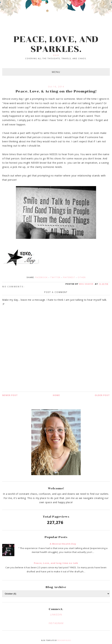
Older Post (102, 395)
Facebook (41, 278)
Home (56, 395)
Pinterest (69, 278)
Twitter (55, 278)
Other (82, 278)
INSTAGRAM (56, 623)
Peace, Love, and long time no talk (56, 563)
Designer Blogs (64, 640)
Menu (56, 72)
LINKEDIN (56, 615)
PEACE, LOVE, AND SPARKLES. (56, 44)
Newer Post (10, 395)
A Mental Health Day (63, 544)
